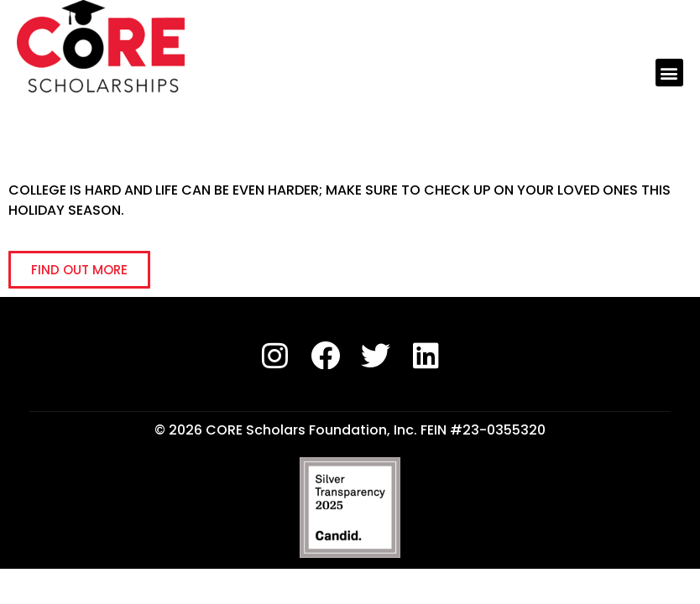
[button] (669, 73)
